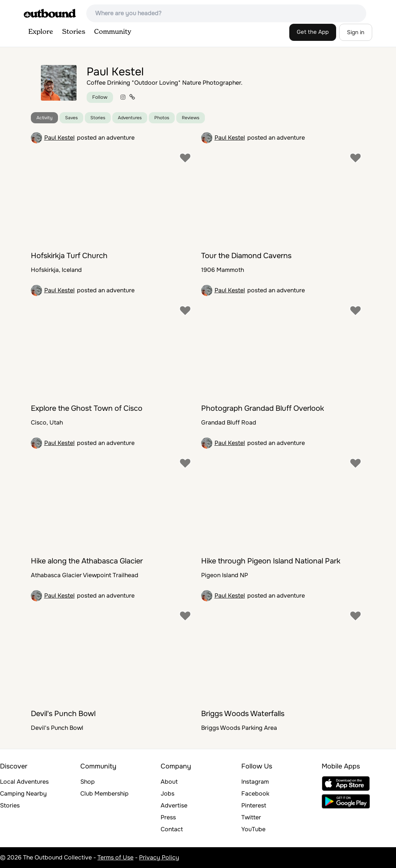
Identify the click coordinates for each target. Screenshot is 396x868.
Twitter (251, 817)
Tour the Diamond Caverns (246, 256)
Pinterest (254, 805)
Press (168, 817)
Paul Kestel (59, 138)
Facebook (255, 794)
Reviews (191, 118)
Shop (88, 782)
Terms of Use (115, 857)
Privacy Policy (159, 857)
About (169, 782)
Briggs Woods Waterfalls (243, 714)
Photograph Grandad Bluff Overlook (263, 408)
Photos (162, 118)
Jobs (168, 794)
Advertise (174, 805)
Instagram (255, 782)
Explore (41, 32)
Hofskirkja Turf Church (69, 256)
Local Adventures (24, 782)
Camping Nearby (23, 794)
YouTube (253, 829)
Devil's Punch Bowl (63, 714)
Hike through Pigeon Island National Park (271, 561)
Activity (44, 118)
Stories (74, 32)
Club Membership (104, 794)
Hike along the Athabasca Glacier (87, 561)
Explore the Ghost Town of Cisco (87, 408)
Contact (172, 829)
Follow (100, 97)
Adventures (130, 118)
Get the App (313, 32)
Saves (71, 118)
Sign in (356, 32)
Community (113, 32)
